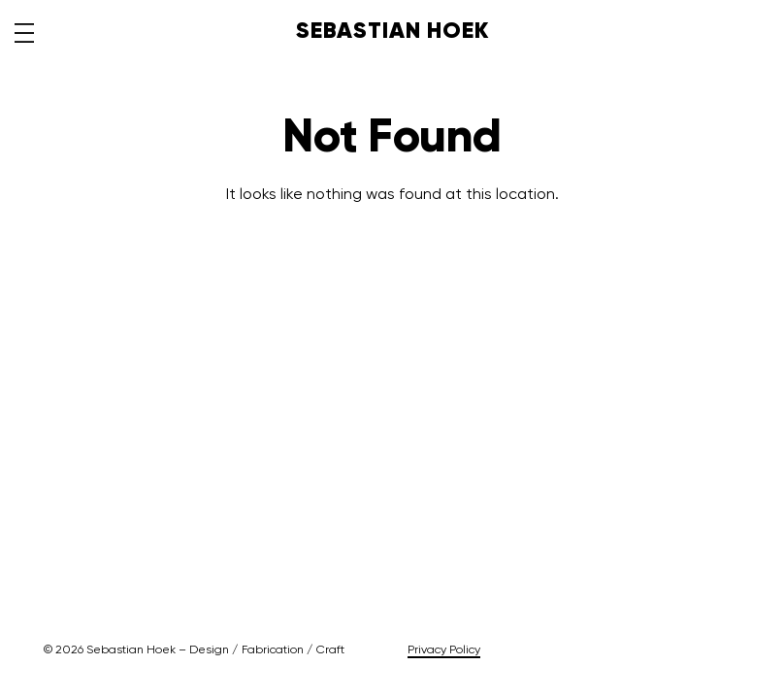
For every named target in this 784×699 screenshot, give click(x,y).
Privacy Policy (444, 650)
